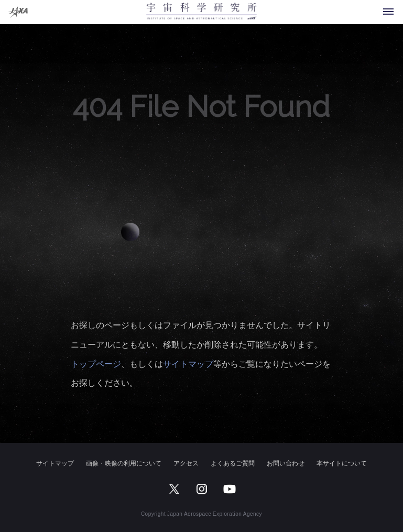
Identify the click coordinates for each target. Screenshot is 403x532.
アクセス (186, 463)
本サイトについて (342, 463)
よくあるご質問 (233, 463)
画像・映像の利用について (124, 463)
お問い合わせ (286, 463)
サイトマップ (188, 363)
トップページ (96, 363)
